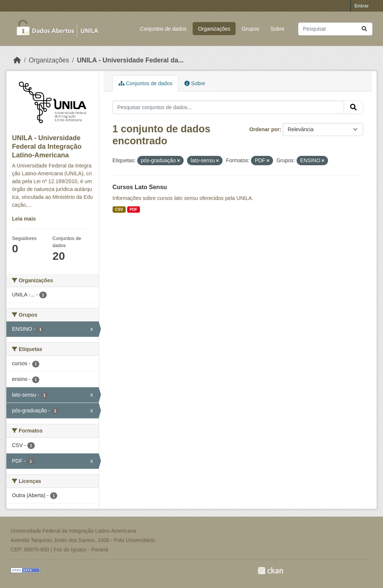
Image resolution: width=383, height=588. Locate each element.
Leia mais (24, 219)
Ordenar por (265, 129)
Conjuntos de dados (163, 29)
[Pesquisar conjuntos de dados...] (335, 29)
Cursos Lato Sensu (140, 187)
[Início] (17, 60)
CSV (119, 209)
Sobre (277, 29)
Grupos (251, 29)
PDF (133, 209)
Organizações (214, 29)
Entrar (362, 6)
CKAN (270, 571)
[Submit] (364, 29)
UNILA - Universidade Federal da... (130, 60)
